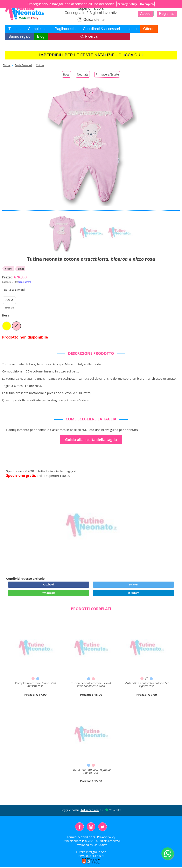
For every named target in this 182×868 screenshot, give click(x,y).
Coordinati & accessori (101, 29)
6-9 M (9, 301)
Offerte (149, 29)
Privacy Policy (106, 837)
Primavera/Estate (107, 74)
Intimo (132, 29)
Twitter (133, 585)
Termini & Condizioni (81, 837)
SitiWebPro (101, 845)
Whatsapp (49, 593)
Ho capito (147, 4)
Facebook (48, 585)
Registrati (167, 14)
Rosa (66, 74)
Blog (41, 36)
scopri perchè (25, 282)
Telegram (133, 593)
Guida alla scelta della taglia (91, 440)
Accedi (146, 14)
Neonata (83, 74)
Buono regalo (19, 36)
